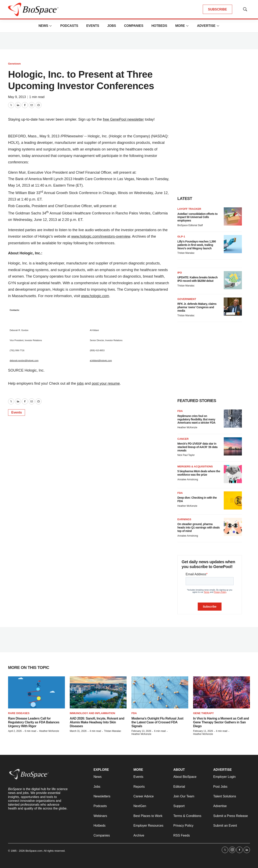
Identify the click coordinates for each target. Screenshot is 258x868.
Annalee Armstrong (188, 479)
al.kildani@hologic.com (101, 360)
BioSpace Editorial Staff (190, 225)
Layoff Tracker (189, 209)
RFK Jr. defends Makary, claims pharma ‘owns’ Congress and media (197, 307)
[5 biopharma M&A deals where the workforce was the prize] (233, 474)
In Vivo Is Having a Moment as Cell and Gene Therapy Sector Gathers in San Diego (221, 722)
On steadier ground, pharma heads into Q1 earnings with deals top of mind (199, 527)
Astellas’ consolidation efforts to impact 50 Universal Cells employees (197, 217)
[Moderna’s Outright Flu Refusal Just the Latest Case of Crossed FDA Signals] (160, 692)
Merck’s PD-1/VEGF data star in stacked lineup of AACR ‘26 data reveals (197, 447)
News (43, 26)
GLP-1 (181, 237)
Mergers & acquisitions (195, 466)
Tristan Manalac (186, 253)
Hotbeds (159, 26)
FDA (180, 411)
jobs (80, 383)
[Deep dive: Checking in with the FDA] (233, 500)
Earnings (184, 519)
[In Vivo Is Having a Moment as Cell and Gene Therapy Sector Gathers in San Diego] (222, 692)
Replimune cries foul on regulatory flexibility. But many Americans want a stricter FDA (196, 419)
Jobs (112, 26)
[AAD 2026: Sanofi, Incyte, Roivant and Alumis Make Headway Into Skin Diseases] (98, 692)
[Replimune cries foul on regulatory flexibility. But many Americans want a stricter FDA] (233, 419)
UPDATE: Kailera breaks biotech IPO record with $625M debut (197, 279)
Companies (134, 26)
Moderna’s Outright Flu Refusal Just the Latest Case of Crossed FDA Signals (157, 722)
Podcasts (69, 26)
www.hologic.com (95, 296)
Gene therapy (203, 713)
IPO (180, 273)
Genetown (14, 64)
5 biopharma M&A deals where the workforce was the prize (199, 473)
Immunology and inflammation (92, 713)
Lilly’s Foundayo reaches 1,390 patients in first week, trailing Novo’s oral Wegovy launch (197, 245)
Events (93, 26)
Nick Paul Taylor (186, 455)
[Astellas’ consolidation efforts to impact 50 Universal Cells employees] (233, 216)
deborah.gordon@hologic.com (24, 360)
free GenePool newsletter (123, 119)
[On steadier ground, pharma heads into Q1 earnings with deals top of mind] (233, 527)
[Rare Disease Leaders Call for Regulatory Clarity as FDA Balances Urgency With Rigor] (36, 692)
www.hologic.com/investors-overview (101, 236)
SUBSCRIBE (217, 9)
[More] (51, 26)
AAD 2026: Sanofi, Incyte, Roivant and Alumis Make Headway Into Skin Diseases (97, 722)
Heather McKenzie (187, 427)
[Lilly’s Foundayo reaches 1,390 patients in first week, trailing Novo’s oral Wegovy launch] (233, 244)
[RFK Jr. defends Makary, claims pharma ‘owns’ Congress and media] (233, 307)
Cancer (183, 439)
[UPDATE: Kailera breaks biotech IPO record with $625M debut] (233, 280)
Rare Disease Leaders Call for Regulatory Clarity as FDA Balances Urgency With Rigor (34, 722)
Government (187, 299)
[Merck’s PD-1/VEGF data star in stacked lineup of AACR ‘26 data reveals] (233, 446)
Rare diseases (19, 713)
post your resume (106, 383)
